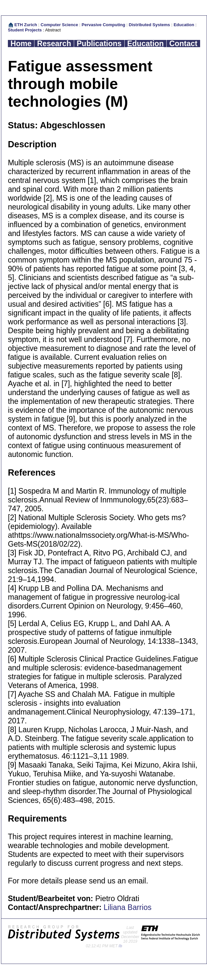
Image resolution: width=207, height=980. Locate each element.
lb (121, 946)
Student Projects (25, 30)
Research (54, 44)
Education (184, 25)
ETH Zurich (26, 25)
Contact (183, 44)
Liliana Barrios (128, 907)
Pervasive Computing (103, 25)
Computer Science (59, 25)
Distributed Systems (150, 25)
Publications (99, 44)
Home (21, 44)
